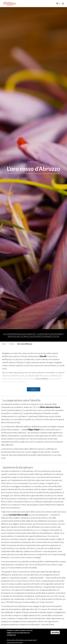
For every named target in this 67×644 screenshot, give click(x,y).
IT (58, 3)
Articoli (12, 344)
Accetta (55, 634)
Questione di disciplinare (50, 334)
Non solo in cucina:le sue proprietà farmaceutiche (34, 336)
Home (4, 344)
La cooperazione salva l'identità (19, 334)
